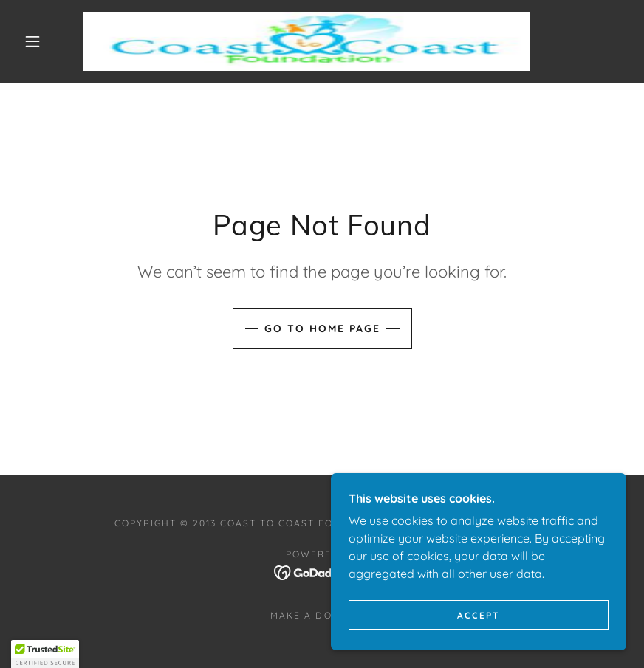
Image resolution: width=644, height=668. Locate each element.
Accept (479, 615)
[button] (32, 41)
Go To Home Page (322, 328)
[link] (306, 41)
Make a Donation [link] (322, 615)
